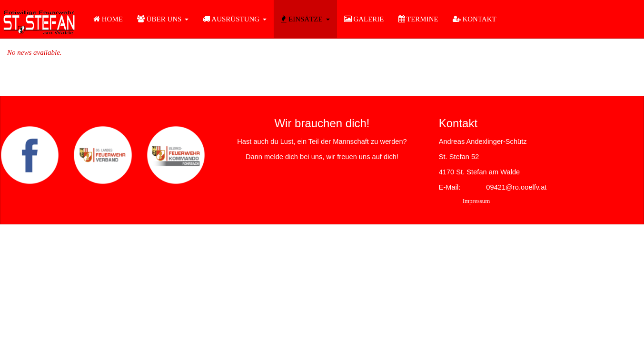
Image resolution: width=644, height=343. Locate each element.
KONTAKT (475, 19)
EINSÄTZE (305, 19)
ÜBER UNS (163, 19)
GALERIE (364, 19)
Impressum (476, 201)
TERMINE (418, 19)
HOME (108, 19)
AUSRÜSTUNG (235, 19)
